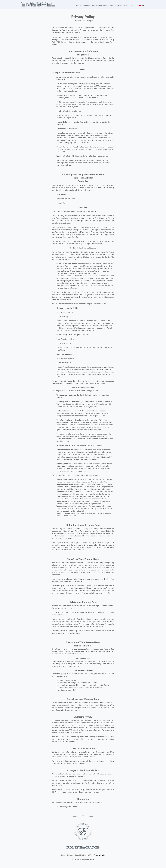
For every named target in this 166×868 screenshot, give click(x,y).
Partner (70, 855)
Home (79, 5)
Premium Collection (100, 5)
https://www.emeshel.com (98, 156)
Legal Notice (80, 855)
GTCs (90, 855)
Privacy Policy (100, 855)
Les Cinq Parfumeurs (119, 5)
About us (87, 5)
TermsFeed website (59, 299)
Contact (133, 5)
